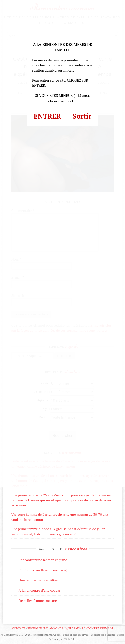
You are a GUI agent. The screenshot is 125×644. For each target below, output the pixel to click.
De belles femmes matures (39, 601)
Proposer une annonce (45, 628)
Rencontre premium (97, 628)
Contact (19, 628)
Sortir (82, 116)
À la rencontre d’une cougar (40, 590)
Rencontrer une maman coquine (43, 560)
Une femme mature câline (38, 580)
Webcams (73, 628)
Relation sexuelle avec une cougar (44, 570)
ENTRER (47, 116)
